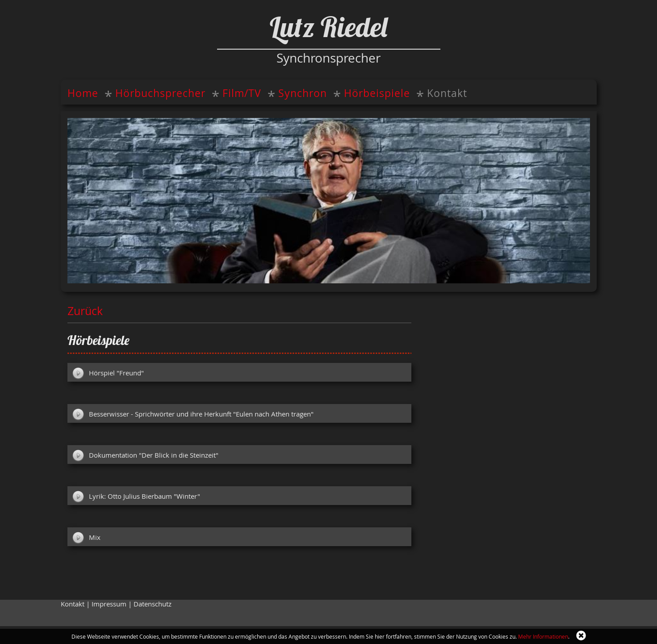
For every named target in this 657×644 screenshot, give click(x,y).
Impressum (109, 604)
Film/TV (242, 93)
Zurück (85, 311)
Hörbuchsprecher (160, 93)
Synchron (303, 93)
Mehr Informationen (543, 636)
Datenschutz (153, 604)
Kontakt (447, 93)
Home (83, 93)
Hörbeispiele (377, 93)
